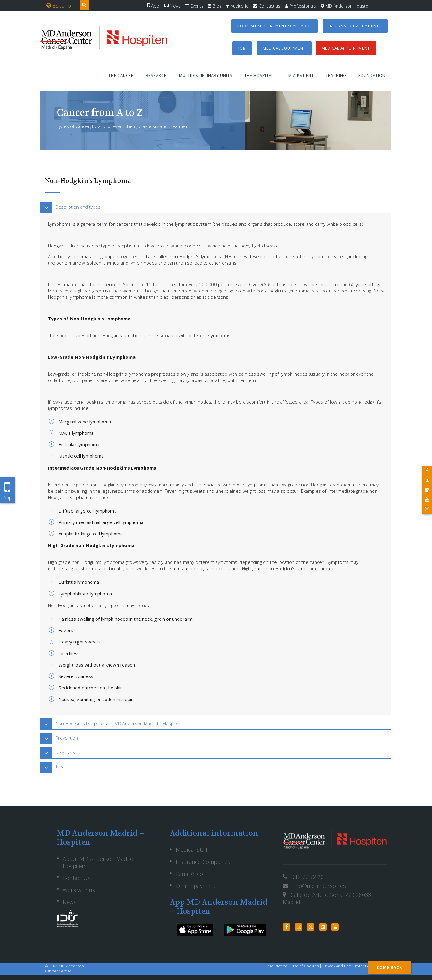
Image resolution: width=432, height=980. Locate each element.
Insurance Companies (203, 862)
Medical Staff (192, 850)
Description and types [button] (78, 207)
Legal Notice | (279, 966)
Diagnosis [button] (65, 752)
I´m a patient (300, 75)
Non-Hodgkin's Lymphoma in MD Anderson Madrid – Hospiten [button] (118, 723)
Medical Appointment (346, 48)
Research (156, 75)
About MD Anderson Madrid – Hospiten (100, 862)
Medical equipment (284, 48)
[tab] (216, 207)
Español (60, 5)
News (172, 6)
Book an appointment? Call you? (274, 26)
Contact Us (77, 878)
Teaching (336, 75)
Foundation (372, 75)
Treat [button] (61, 767)
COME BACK (389, 967)
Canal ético (189, 874)
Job (242, 48)
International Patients (355, 26)
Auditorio (237, 6)
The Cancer (121, 75)
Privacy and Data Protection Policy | (355, 966)
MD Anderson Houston (346, 6)
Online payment (196, 886)
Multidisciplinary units (206, 75)
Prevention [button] (67, 738)
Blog (215, 6)
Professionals (301, 6)
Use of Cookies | (307, 966)
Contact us (267, 6)
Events (194, 6)
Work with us (79, 890)
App (153, 6)
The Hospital (259, 75)
